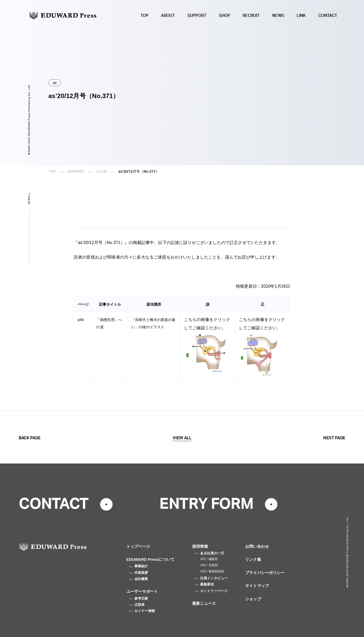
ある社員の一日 (210, 553)
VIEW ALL (182, 438)
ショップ (253, 599)
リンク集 (253, 559)
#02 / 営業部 (209, 565)
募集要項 (205, 584)
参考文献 (139, 598)
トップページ (138, 546)
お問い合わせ (257, 546)
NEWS (278, 16)
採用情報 (200, 546)
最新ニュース (204, 603)
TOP (144, 16)
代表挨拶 (139, 573)
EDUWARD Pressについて (150, 559)
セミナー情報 (142, 611)
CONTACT (328, 16)
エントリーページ (211, 591)
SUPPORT (197, 16)
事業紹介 (139, 566)
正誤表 (101, 172)
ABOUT (168, 16)
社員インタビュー (211, 578)
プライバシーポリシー (265, 573)
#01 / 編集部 (209, 559)
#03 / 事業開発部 (212, 571)
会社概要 (139, 579)
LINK (301, 16)
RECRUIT (251, 16)
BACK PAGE (30, 438)
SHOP (225, 16)
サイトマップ (257, 586)
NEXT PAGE (334, 438)
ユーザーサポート (142, 591)
